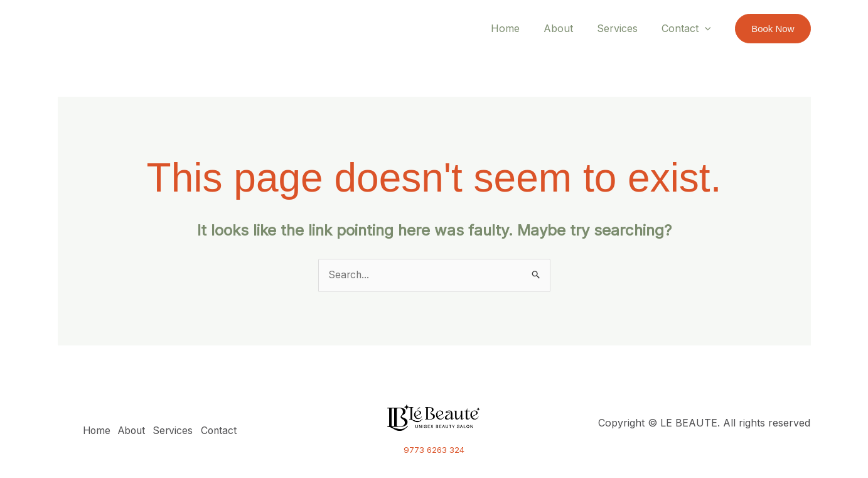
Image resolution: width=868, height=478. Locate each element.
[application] (707, 28)
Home (518, 28)
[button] (773, 29)
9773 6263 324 (434, 450)
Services (623, 28)
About (568, 28)
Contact (688, 28)
